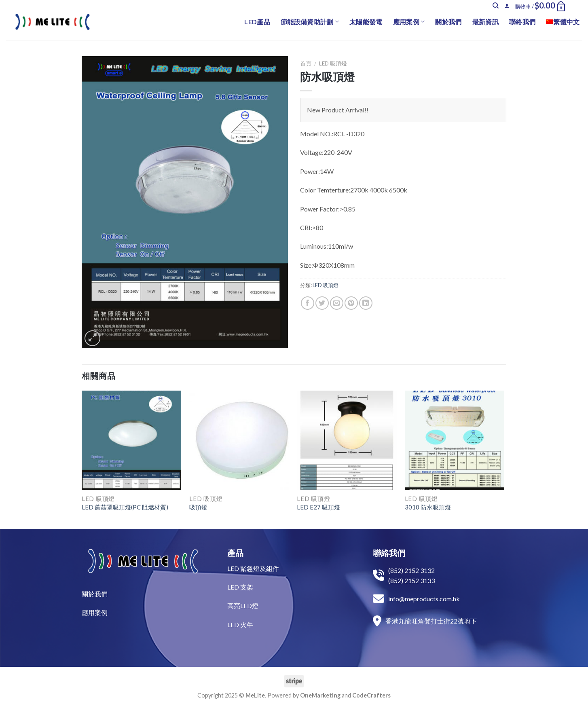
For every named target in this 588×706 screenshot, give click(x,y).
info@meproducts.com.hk (424, 599)
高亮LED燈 (243, 606)
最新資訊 (485, 22)
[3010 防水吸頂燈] (455, 441)
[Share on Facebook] (308, 303)
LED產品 (257, 22)
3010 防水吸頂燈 (428, 507)
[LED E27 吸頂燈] (347, 441)
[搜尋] (496, 6)
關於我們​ (95, 594)
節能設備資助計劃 (310, 22)
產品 (235, 553)
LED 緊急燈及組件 (253, 568)
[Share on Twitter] (322, 303)
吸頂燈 (198, 507)
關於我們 (448, 22)
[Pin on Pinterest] (351, 303)
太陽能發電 (366, 22)
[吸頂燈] (239, 441)
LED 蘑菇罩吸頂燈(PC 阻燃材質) (125, 507)
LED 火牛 (240, 625)
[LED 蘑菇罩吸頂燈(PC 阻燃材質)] (132, 441)
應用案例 (409, 22)
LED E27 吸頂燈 (318, 507)
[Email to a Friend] (337, 303)
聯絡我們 (522, 22)
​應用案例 (95, 612)
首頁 (306, 63)
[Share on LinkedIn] (366, 303)
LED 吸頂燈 (333, 63)
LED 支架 (240, 587)
